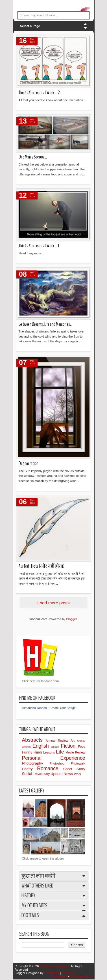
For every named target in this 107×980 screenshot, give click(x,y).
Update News (62, 774)
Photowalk (78, 763)
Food (81, 746)
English (42, 746)
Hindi (39, 752)
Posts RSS (60, 976)
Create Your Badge (63, 708)
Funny (28, 752)
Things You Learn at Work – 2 (39, 93)
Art (74, 741)
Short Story (74, 769)
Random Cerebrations (55, 966)
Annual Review (58, 741)
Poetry (30, 769)
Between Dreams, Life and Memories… (46, 324)
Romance (50, 768)
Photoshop (60, 763)
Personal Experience (54, 758)
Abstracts (34, 740)
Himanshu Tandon (34, 708)
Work (77, 774)
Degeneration (29, 463)
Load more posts (53, 603)
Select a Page (30, 26)
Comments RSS (81, 976)
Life (61, 752)
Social (28, 774)
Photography (36, 763)
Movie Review (75, 752)
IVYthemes (52, 973)
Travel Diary (42, 774)
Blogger (71, 619)
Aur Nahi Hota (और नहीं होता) (42, 566)
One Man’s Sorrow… (33, 157)
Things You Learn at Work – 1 (39, 246)
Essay (56, 747)
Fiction (70, 746)
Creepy (81, 741)
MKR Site (68, 973)
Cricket (27, 747)
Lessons (50, 752)
